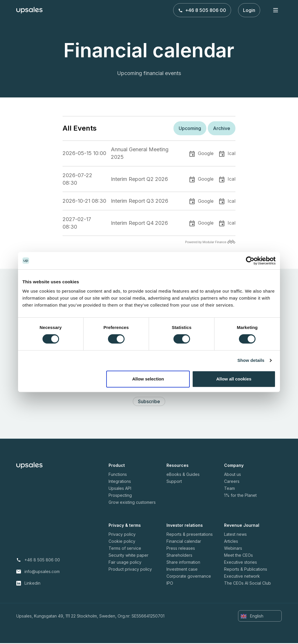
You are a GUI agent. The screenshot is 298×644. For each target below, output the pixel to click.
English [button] (252, 617)
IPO (170, 584)
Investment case (182, 570)
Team (229, 489)
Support (174, 482)
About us (233, 475)
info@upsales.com (42, 572)
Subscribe (149, 402)
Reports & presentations (190, 535)
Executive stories (241, 563)
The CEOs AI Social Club (248, 584)
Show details (251, 360)
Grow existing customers (132, 503)
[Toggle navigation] (276, 10)
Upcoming (190, 128)
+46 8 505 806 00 (202, 10)
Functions (118, 475)
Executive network (242, 577)
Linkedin (32, 584)
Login (249, 10)
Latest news (235, 535)
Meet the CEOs (238, 556)
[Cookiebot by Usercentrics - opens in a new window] (250, 261)
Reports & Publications (246, 570)
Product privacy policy (130, 570)
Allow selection (148, 379)
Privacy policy (122, 535)
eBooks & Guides (183, 475)
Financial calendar (184, 542)
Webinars (233, 549)
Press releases (181, 549)
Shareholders (179, 556)
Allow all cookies (234, 379)
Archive (222, 128)
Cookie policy (122, 542)
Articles (231, 542)
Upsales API (120, 489)
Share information (183, 563)
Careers (232, 482)
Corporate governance (189, 577)
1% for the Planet (240, 496)
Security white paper (128, 556)
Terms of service (125, 549)
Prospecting (120, 496)
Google (206, 153)
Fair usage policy (125, 563)
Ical (232, 153)
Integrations (120, 482)
